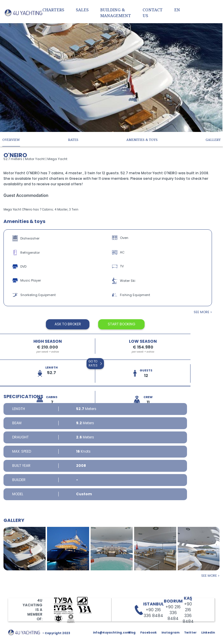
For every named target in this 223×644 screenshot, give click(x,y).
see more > (203, 312)
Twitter (190, 633)
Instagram (170, 633)
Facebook (149, 633)
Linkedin (208, 633)
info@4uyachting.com (111, 633)
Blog (132, 633)
